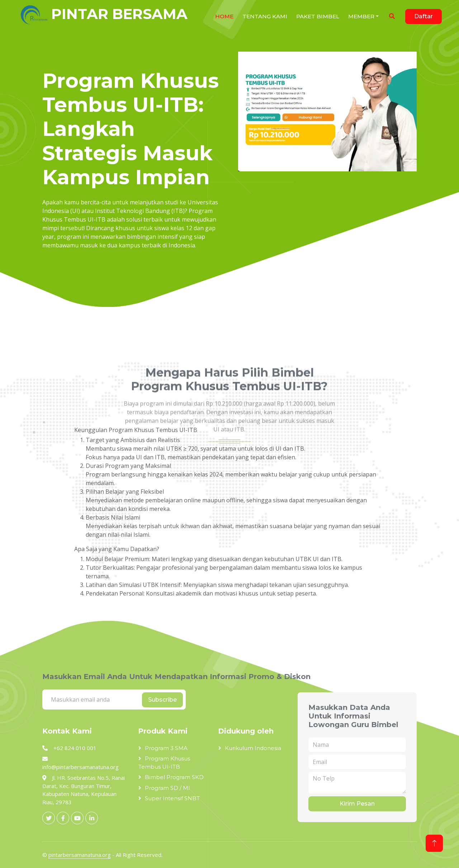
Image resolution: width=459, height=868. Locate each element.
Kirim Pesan (357, 804)
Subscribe (162, 700)
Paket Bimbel (318, 16)
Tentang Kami (265, 16)
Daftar (423, 16)
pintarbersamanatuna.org (80, 855)
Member (361, 16)
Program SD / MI (167, 788)
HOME (224, 16)
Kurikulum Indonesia (253, 748)
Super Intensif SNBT (172, 798)
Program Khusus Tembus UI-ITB (164, 763)
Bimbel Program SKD (174, 777)
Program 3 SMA (166, 748)
